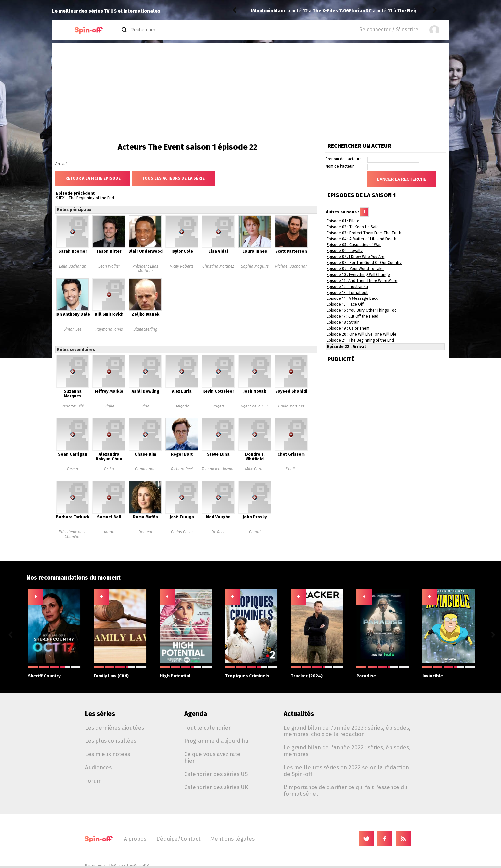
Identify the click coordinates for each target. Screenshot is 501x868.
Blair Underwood (146, 251)
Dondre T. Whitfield (255, 457)
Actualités (299, 714)
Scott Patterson (291, 251)
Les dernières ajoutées (115, 728)
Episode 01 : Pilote (343, 221)
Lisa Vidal (218, 251)
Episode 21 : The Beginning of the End (360, 340)
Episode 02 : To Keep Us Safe (353, 227)
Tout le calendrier (208, 728)
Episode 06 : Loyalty (345, 251)
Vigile (109, 406)
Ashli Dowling (146, 391)
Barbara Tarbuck (73, 517)
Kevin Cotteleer (218, 391)
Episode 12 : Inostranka (347, 287)
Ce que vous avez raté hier (212, 757)
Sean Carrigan (73, 454)
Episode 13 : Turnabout (347, 293)
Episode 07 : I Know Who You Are (356, 257)
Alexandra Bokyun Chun (109, 457)
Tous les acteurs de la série (174, 178)
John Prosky (255, 517)
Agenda (196, 714)
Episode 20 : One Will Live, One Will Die (362, 334)
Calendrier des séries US (216, 774)
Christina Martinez (218, 266)
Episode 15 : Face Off (345, 304)
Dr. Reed (218, 532)
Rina (145, 406)
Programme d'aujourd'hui (217, 741)
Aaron (109, 532)
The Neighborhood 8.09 (328, 11)
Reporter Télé (73, 406)
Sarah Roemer (73, 251)
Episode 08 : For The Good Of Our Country (364, 263)
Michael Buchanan (291, 266)
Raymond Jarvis (109, 329)
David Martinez (291, 406)
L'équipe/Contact (178, 839)
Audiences (98, 767)
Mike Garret (255, 469)
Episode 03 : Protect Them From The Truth (364, 233)
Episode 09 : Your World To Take (355, 269)
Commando (145, 469)
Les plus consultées (111, 741)
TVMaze (116, 866)
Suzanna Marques (73, 394)
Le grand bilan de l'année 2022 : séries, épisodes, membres (347, 751)
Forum (93, 781)
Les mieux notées (108, 754)
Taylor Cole (182, 251)
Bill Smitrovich (109, 314)
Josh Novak (255, 391)
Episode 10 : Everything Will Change (358, 275)
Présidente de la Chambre (73, 534)
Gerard (255, 532)
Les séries (100, 714)
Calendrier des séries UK (216, 787)
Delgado (182, 406)
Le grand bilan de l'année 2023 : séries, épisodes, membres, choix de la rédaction (347, 731)
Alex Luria (182, 391)
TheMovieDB (138, 866)
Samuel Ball (109, 517)
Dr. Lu (109, 469)
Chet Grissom (291, 454)
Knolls (291, 469)
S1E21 (61, 198)
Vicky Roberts (182, 266)
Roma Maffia (146, 517)
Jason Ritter (109, 251)
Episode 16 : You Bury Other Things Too (362, 310)
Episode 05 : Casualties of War (354, 245)
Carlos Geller (182, 532)
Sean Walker (109, 266)
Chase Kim (145, 454)
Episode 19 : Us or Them (348, 328)
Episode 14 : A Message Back (352, 298)
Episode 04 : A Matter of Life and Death (362, 239)
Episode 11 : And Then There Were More (362, 281)
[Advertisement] (251, 93)
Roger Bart (182, 454)
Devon (73, 469)
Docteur (145, 532)
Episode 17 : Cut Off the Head (353, 316)
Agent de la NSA (255, 406)
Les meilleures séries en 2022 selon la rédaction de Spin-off (346, 771)
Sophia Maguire (255, 266)
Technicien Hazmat (218, 469)
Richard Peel (182, 469)
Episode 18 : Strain (343, 322)
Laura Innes (255, 251)
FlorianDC (264, 11)
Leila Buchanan (73, 266)
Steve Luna (218, 454)
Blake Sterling (145, 329)
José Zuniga (182, 517)
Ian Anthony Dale (73, 314)
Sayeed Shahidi (291, 391)
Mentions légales (232, 839)
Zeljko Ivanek (146, 314)
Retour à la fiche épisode (93, 178)
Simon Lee (73, 329)
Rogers (218, 406)
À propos (135, 839)
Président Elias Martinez (145, 269)
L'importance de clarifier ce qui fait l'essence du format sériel (346, 790)
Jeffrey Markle (109, 391)
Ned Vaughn (218, 517)
